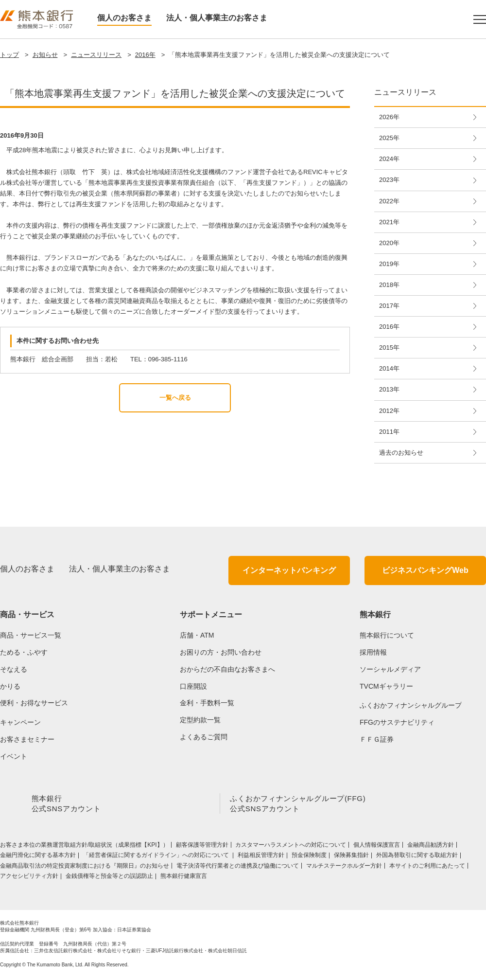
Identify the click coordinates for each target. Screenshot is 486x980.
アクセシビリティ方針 (29, 878)
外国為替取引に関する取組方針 (417, 857)
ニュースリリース (96, 55)
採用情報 (373, 652)
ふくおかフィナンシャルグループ (411, 705)
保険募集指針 (351, 857)
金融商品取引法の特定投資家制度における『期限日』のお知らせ (85, 868)
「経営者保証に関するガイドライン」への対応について (157, 857)
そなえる (14, 669)
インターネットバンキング (289, 570)
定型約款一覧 (200, 720)
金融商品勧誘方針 (431, 847)
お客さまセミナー (27, 739)
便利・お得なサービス (34, 703)
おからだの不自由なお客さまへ (227, 669)
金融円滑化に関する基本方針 (38, 857)
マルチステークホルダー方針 (344, 868)
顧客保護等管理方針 (202, 847)
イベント (14, 756)
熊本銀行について (387, 635)
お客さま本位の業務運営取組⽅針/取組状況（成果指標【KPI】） (84, 847)
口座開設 (193, 686)
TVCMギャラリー (386, 686)
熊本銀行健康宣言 (184, 878)
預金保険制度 (309, 857)
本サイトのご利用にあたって (427, 868)
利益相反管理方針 (261, 857)
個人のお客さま (124, 18)
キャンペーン (20, 722)
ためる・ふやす (24, 652)
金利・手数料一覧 (207, 703)
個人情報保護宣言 (377, 847)
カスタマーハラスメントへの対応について (291, 847)
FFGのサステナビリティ (397, 722)
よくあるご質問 (204, 737)
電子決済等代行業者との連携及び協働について (238, 868)
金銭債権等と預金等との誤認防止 (109, 878)
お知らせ (45, 55)
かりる (10, 686)
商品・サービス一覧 (31, 635)
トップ (9, 55)
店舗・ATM (197, 635)
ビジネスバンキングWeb (425, 570)
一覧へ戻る (175, 398)
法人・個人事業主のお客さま (217, 18)
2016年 (145, 55)
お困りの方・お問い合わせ (221, 652)
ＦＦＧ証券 (377, 739)
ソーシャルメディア (390, 669)
